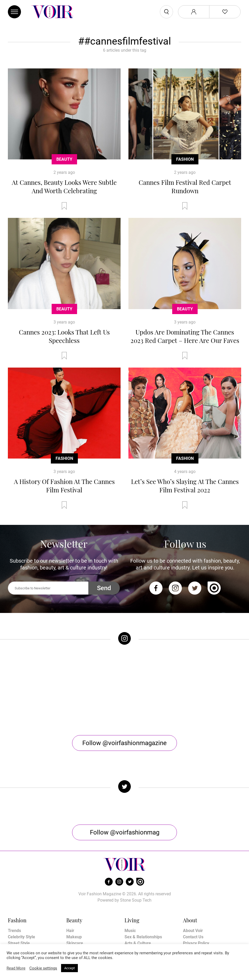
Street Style (19, 913)
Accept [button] (69, 968)
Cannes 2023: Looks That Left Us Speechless (64, 336)
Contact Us (193, 907)
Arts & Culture (138, 913)
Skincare (75, 913)
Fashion (185, 159)
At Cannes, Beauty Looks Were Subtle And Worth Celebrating (64, 186)
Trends (14, 901)
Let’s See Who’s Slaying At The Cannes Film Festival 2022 (185, 486)
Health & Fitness (82, 920)
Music (130, 901)
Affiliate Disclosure (201, 926)
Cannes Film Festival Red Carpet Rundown (185, 186)
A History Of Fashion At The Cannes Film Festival (64, 486)
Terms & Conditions (201, 920)
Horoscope (135, 920)
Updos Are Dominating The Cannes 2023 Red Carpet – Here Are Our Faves (185, 336)
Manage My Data (199, 932)
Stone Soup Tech (136, 870)
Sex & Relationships (143, 907)
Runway (15, 920)
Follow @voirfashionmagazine (124, 713)
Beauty (64, 159)
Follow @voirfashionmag (125, 803)
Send (104, 588)
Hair (70, 901)
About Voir (193, 901)
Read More (16, 968)
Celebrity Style (21, 907)
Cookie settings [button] (43, 968)
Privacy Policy (196, 913)
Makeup (74, 907)
